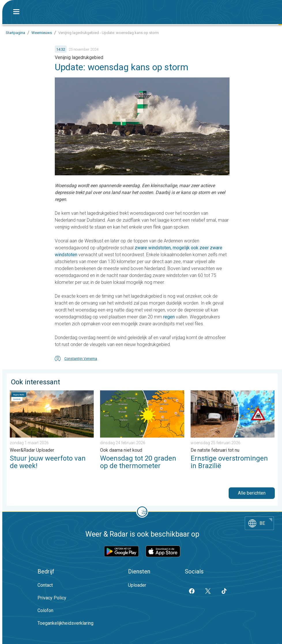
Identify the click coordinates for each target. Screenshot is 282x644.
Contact (45, 585)
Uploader (137, 585)
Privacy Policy (52, 598)
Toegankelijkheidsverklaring (65, 623)
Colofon (45, 610)
